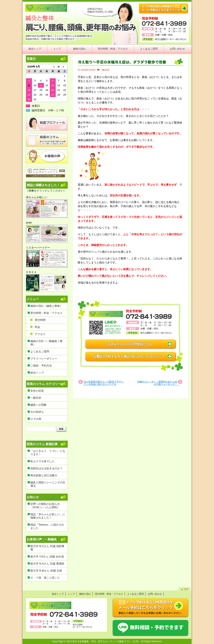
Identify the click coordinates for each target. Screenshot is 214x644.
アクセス (40, 334)
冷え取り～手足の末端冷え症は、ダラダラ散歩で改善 (124, 62)
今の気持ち (37, 412)
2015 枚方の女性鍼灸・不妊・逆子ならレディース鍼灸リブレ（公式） (103, 641)
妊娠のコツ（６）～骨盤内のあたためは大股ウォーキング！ (158, 383)
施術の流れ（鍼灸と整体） (46, 306)
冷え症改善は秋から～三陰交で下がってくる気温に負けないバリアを (103, 383)
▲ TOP (184, 589)
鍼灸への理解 (38, 405)
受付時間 (40, 320)
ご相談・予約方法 (41, 366)
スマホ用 (36, 419)
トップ (57, 49)
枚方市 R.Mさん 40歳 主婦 (46, 571)
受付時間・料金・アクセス (113, 49)
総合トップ (35, 49)
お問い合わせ (177, 49)
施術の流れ (79, 49)
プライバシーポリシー (44, 359)
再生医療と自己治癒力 (44, 475)
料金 (37, 327)
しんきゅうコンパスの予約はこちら (128, 344)
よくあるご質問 (149, 49)
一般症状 (105, 70)
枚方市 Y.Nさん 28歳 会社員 (47, 557)
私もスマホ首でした (42, 461)
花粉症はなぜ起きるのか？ (46, 468)
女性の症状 (37, 391)
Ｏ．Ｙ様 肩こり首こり (45, 578)
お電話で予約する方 (128, 356)
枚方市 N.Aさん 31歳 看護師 (47, 564)
